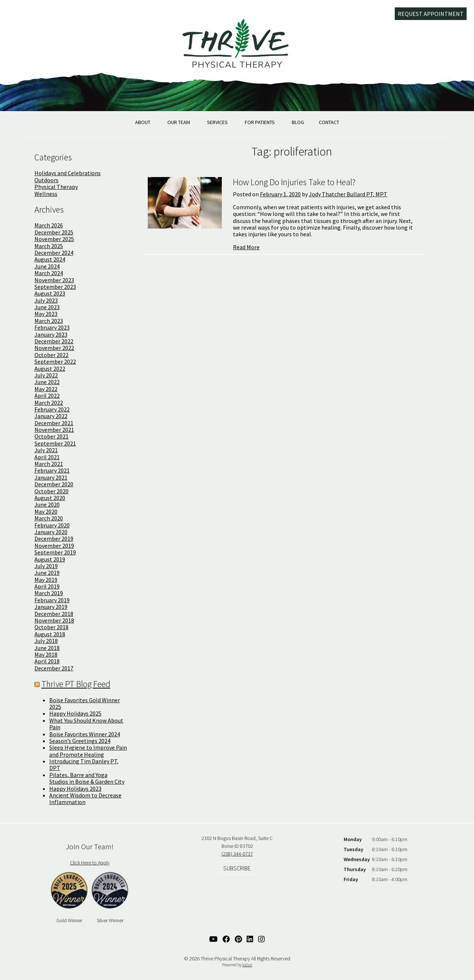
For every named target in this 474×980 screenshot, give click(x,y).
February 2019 (52, 600)
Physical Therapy (56, 187)
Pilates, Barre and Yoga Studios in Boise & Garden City (87, 778)
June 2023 (47, 307)
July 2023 (46, 300)
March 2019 (49, 593)
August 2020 (50, 498)
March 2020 (49, 518)
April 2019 (47, 586)
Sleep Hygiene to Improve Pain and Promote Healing (88, 751)
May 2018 (46, 654)
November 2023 (54, 280)
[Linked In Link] (250, 939)
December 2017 (54, 668)
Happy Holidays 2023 (75, 789)
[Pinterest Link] (238, 939)
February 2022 (52, 409)
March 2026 (49, 225)
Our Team (179, 122)
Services (217, 122)
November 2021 (54, 430)
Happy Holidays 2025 (75, 713)
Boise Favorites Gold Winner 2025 (85, 703)
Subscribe (237, 868)
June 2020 (47, 504)
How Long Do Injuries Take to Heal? (294, 182)
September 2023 (55, 287)
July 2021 (46, 450)
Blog (298, 122)
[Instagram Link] (261, 939)
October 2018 (51, 627)
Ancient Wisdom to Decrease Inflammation (85, 799)
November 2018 (54, 620)
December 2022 (54, 341)
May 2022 (46, 389)
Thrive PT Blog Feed (76, 684)
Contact (329, 122)
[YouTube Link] (213, 939)
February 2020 (52, 525)
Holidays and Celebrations (68, 173)
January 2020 (51, 532)
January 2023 (51, 334)
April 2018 (47, 661)
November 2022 (54, 348)
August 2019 (50, 559)
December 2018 (54, 614)
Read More (246, 247)
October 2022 (51, 355)
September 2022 (55, 361)
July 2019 (46, 566)
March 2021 (49, 464)
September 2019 (55, 552)
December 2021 (54, 423)
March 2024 (49, 273)
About (143, 122)
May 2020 (46, 511)
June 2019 (47, 573)
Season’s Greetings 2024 (80, 741)
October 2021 (51, 436)
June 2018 (47, 648)
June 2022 (47, 382)
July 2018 (46, 641)
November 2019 (54, 546)
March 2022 (49, 403)
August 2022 (50, 369)
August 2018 (50, 634)
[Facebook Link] (226, 939)
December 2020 (54, 484)
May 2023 (46, 314)
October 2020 (51, 491)
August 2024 (50, 259)
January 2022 (51, 416)
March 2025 (49, 246)
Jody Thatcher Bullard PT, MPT (348, 194)
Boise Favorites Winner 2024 (85, 734)
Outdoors (46, 180)
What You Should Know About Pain (86, 724)
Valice (247, 965)
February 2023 (52, 327)
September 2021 (55, 443)
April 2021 (47, 457)
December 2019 (54, 539)
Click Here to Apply (90, 863)
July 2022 (46, 375)
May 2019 (46, 580)
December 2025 (54, 232)
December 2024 (54, 253)
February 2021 (52, 470)
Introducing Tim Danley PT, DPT (84, 764)
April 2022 (47, 396)
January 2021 (51, 477)
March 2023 (49, 321)
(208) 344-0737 (237, 854)
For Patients (260, 122)
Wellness (46, 194)
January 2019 (51, 607)
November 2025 (54, 239)
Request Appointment (431, 14)
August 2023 (50, 293)
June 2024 (47, 266)
